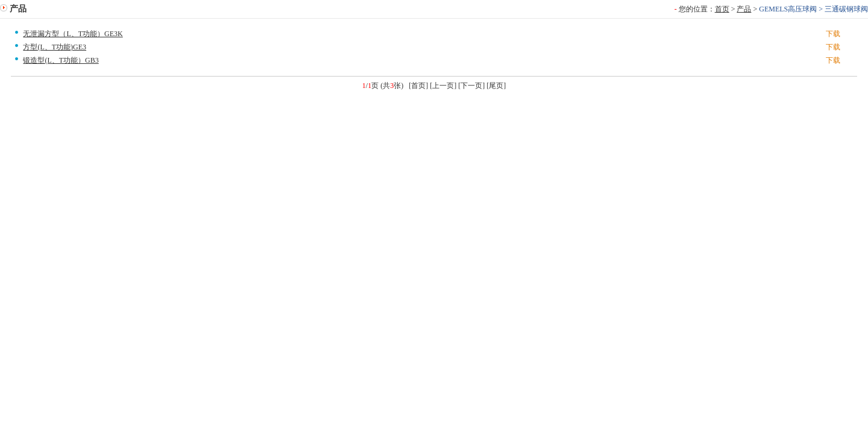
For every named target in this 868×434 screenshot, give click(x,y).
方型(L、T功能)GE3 (55, 47)
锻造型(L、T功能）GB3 (61, 60)
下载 (833, 34)
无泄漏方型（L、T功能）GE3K (73, 34)
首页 (722, 9)
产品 (744, 9)
